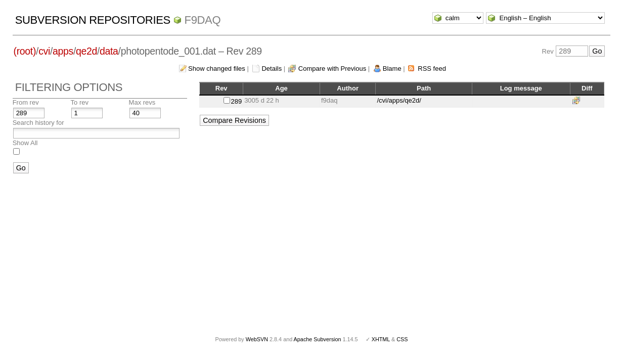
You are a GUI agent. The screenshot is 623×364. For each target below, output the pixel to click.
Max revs (142, 102)
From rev (26, 102)
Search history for (38, 123)
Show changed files (217, 69)
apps (63, 51)
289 (236, 101)
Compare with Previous (332, 69)
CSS (402, 339)
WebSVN (257, 339)
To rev (80, 102)
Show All (25, 143)
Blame (392, 69)
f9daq (203, 20)
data (109, 51)
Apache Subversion (318, 339)
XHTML (381, 339)
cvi (44, 51)
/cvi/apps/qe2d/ (399, 100)
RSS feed (432, 69)
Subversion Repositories (93, 20)
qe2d (86, 51)
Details (272, 69)
